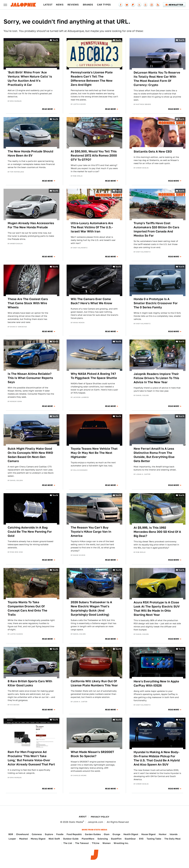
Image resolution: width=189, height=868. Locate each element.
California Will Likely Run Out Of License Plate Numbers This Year (94, 683)
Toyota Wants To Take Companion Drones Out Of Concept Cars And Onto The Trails (27, 608)
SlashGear (130, 839)
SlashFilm (116, 839)
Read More (47, 109)
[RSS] (158, 5)
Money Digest (38, 839)
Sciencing (103, 839)
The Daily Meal (172, 839)
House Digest (148, 834)
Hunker (163, 834)
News (60, 5)
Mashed (23, 839)
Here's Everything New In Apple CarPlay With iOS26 (156, 683)
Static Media (76, 822)
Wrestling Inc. (121, 843)
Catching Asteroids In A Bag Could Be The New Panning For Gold (30, 532)
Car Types (104, 5)
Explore (49, 834)
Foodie (60, 834)
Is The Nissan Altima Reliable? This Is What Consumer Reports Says (30, 378)
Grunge (116, 834)
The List (68, 843)
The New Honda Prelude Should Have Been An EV (30, 153)
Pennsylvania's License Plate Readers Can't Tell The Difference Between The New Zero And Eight (92, 79)
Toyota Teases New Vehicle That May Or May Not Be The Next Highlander (94, 453)
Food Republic (74, 834)
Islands (174, 834)
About (83, 817)
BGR (11, 834)
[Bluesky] (127, 5)
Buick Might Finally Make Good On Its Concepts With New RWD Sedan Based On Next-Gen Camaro (30, 455)
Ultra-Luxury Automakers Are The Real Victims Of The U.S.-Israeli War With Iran (92, 227)
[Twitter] (139, 5)
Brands (88, 5)
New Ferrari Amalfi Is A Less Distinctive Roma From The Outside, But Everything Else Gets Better (154, 455)
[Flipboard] (133, 5)
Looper (12, 839)
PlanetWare (88, 839)
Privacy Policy (100, 817)
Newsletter (174, 5)
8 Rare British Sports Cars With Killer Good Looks (30, 683)
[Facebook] (121, 5)
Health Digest (131, 834)
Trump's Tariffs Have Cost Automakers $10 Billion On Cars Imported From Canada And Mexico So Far (156, 229)
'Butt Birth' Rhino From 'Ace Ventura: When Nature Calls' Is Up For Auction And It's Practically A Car (30, 79)
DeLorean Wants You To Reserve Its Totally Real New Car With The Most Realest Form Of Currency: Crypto (157, 79)
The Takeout (82, 843)
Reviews (73, 5)
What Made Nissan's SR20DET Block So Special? (92, 754)
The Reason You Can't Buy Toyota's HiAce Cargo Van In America (91, 532)
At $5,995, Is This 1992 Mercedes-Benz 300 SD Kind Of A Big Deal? (157, 532)
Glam (107, 834)
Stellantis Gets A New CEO (153, 152)
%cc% (55, 40)
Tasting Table (154, 839)
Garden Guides (93, 834)
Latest (48, 5)
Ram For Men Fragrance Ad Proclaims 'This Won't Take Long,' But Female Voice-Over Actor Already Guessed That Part (31, 758)
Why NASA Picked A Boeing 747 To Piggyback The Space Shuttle (94, 376)
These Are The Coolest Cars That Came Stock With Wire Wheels (28, 303)
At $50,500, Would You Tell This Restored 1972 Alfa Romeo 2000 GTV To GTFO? (94, 155)
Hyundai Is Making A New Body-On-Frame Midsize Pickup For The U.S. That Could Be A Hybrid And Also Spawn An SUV (157, 758)
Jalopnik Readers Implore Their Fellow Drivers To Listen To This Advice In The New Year (156, 378)
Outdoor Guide (71, 839)
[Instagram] (152, 5)
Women (107, 843)
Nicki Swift (54, 839)
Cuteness (37, 834)
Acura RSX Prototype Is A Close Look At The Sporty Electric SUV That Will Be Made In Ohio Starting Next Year (157, 609)
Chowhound (22, 834)
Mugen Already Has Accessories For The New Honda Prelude (31, 225)
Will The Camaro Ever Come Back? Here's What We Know (91, 301)
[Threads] (145, 5)
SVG (141, 839)
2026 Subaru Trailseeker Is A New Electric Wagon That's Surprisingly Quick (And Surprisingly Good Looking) (91, 608)
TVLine (96, 843)
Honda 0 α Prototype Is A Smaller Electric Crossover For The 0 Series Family (156, 303)
